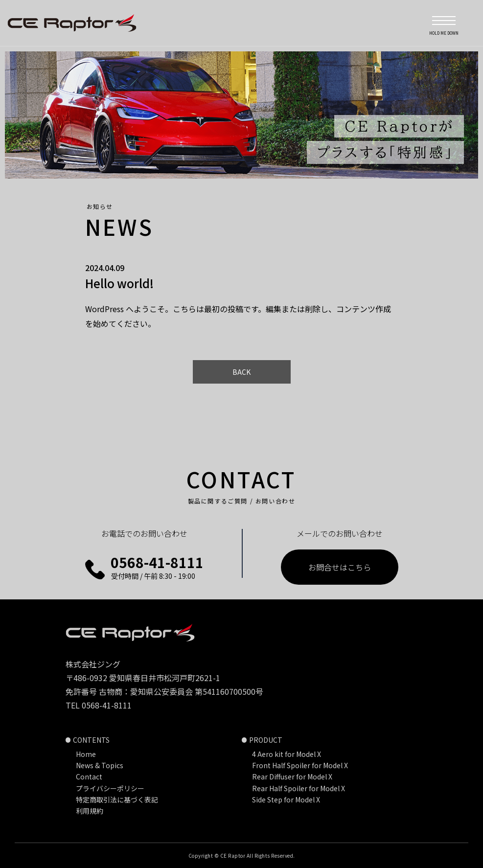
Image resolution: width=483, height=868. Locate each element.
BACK (241, 372)
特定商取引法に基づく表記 (117, 799)
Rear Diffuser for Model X (292, 777)
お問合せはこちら (340, 567)
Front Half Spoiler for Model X (300, 765)
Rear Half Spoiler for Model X (299, 788)
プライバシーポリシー (110, 788)
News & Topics (100, 765)
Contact (89, 777)
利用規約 (90, 811)
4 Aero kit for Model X (287, 754)
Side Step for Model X (286, 799)
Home (86, 754)
